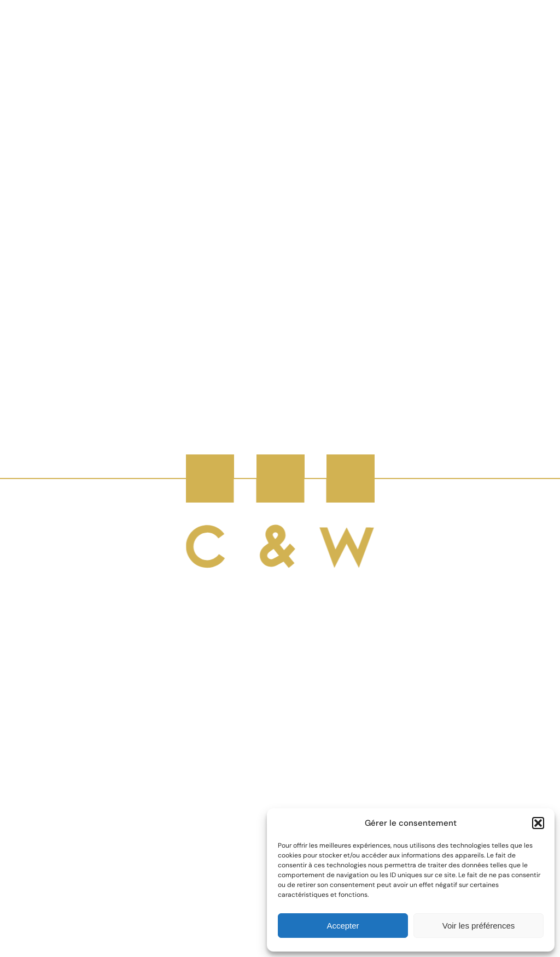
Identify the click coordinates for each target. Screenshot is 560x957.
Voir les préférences (479, 926)
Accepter (343, 926)
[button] (538, 823)
